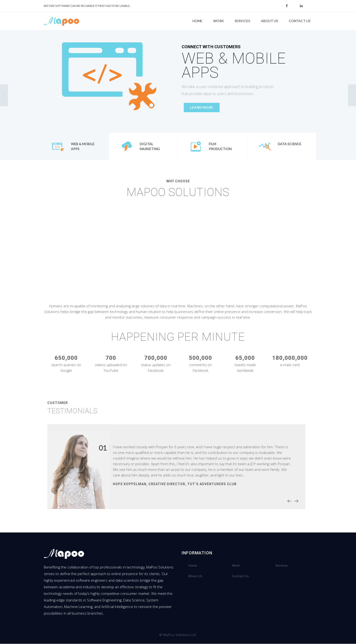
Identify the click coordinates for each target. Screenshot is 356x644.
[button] (4, 96)
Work (219, 21)
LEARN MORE (200, 108)
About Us (270, 21)
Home (197, 21)
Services (242, 21)
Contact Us (300, 21)
